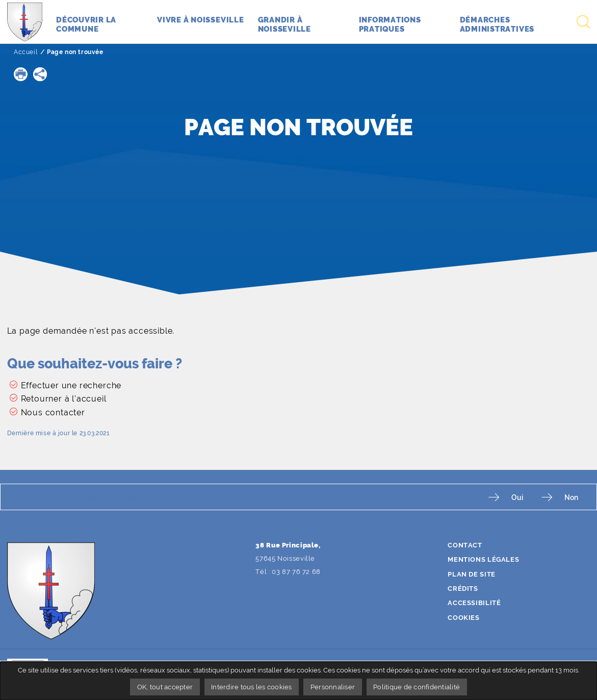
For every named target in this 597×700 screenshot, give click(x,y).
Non (571, 497)
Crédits (463, 589)
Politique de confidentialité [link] (417, 687)
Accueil (25, 52)
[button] (21, 74)
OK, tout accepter (165, 687)
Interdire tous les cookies (252, 687)
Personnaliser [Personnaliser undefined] (333, 687)
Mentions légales (483, 559)
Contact (465, 545)
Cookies (463, 618)
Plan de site (472, 574)
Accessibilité (474, 603)
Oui (517, 497)
